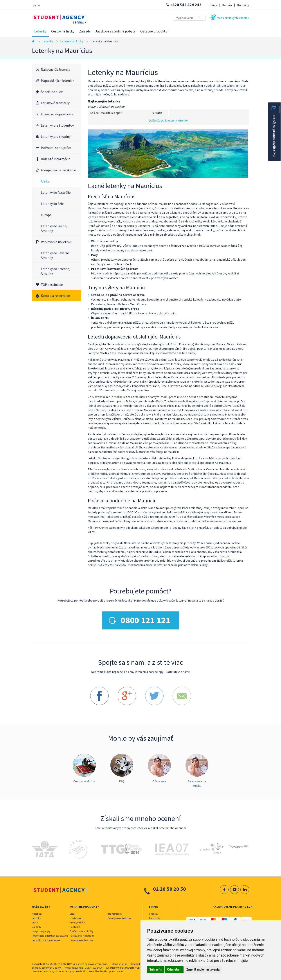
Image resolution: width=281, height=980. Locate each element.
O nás (213, 5)
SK (34, 6)
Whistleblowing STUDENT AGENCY (83, 966)
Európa (46, 215)
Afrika (45, 181)
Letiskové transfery (55, 103)
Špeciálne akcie (52, 92)
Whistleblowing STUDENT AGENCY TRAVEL (129, 966)
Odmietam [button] (174, 969)
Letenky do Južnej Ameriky (54, 228)
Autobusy (37, 912)
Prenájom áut (77, 920)
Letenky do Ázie (52, 204)
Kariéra (227, 5)
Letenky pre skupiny (56, 137)
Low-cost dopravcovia (57, 114)
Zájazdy (85, 31)
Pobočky (154, 912)
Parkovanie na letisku (57, 242)
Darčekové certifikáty (82, 929)
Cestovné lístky (63, 31)
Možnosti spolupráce (56, 148)
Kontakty (243, 5)
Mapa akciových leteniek (233, 18)
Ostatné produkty (154, 31)
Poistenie (75, 925)
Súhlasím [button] (156, 969)
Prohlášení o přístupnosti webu (106, 969)
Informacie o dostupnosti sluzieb (50, 934)
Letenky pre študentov (57, 125)
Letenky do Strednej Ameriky (56, 271)
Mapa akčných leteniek (58, 81)
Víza (72, 912)
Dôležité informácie (56, 159)
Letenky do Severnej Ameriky (56, 255)
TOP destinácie (52, 285)
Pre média (155, 916)
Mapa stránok (119, 962)
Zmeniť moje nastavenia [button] (203, 969)
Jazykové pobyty (41, 929)
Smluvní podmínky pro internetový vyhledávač (59, 969)
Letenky (40, 31)
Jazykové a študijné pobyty (115, 31)
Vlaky (35, 920)
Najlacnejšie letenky (55, 69)
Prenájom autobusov (81, 938)
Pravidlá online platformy (46, 938)
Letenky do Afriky (72, 41)
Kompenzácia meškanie (58, 170)
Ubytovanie (76, 916)
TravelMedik (115, 912)
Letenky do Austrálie (56, 193)
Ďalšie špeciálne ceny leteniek (169, 120)
